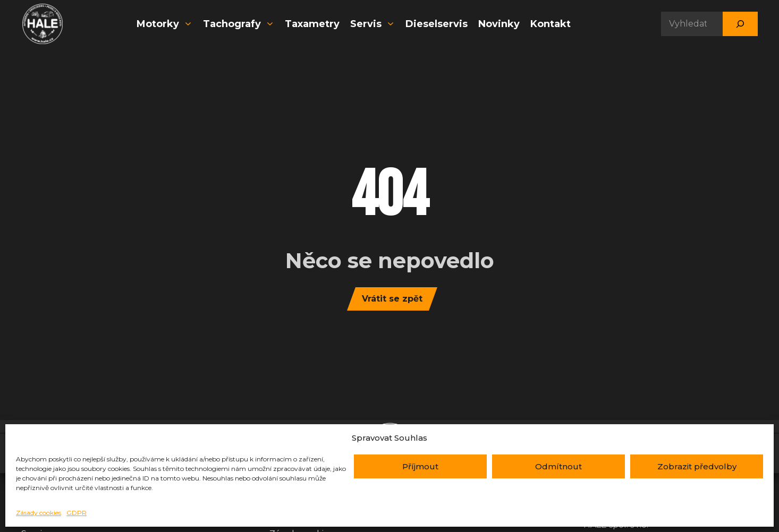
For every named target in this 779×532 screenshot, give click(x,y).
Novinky (499, 24)
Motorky (166, 24)
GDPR (77, 513)
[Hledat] (740, 24)
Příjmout (420, 466)
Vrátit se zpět (392, 299)
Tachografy (240, 24)
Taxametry (312, 24)
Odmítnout (558, 466)
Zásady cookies (39, 513)
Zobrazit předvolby (697, 466)
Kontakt (551, 24)
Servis (374, 24)
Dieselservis (437, 24)
